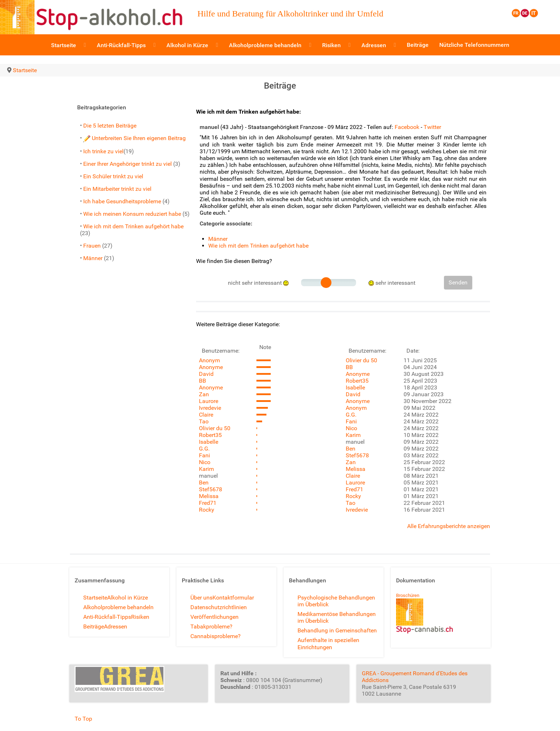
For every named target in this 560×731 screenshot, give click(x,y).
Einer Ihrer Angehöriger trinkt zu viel (127, 164)
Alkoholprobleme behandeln (118, 607)
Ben (204, 483)
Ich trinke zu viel (103, 151)
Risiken (140, 617)
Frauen (92, 246)
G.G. (204, 449)
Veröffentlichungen (214, 617)
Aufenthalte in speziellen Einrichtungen (328, 643)
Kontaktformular (233, 598)
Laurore (209, 401)
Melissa (209, 496)
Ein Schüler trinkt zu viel (113, 176)
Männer (93, 258)
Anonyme (211, 367)
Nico (205, 462)
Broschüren (408, 595)
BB (202, 381)
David (206, 374)
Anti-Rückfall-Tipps (107, 617)
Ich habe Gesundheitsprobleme (122, 201)
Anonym (209, 360)
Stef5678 (211, 489)
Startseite (95, 598)
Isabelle (209, 442)
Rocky (207, 510)
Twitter (432, 127)
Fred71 (208, 503)
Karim (206, 469)
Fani (204, 455)
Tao (204, 421)
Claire (206, 415)
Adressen (116, 626)
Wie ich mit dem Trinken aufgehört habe (133, 226)
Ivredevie (210, 408)
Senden (458, 282)
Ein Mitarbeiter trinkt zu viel (117, 189)
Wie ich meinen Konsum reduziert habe (132, 214)
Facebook (407, 127)
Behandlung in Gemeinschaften (337, 630)
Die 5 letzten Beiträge (110, 126)
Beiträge (94, 626)
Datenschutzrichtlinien (219, 607)
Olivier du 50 (215, 428)
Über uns (201, 598)
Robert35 (210, 435)
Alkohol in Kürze (127, 598)
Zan (204, 394)
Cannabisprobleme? (216, 636)
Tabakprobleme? (211, 626)
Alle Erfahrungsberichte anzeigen (449, 526)
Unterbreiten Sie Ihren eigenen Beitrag (134, 138)
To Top (83, 719)
